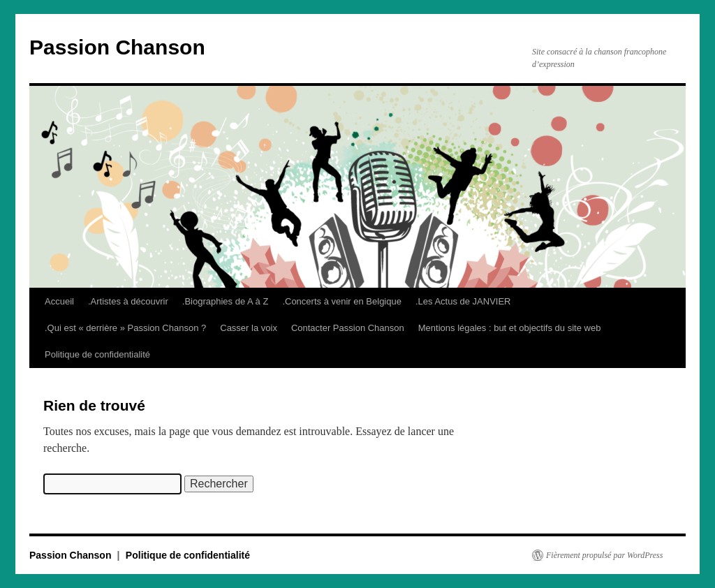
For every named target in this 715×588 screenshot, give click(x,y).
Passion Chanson (117, 47)
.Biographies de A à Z (226, 301)
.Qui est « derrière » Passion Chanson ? (125, 328)
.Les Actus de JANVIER (463, 301)
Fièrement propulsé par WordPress (604, 555)
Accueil (59, 301)
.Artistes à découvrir (128, 301)
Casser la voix (249, 328)
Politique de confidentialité (97, 354)
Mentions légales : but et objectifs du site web (510, 328)
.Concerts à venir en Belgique (342, 301)
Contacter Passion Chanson (348, 328)
